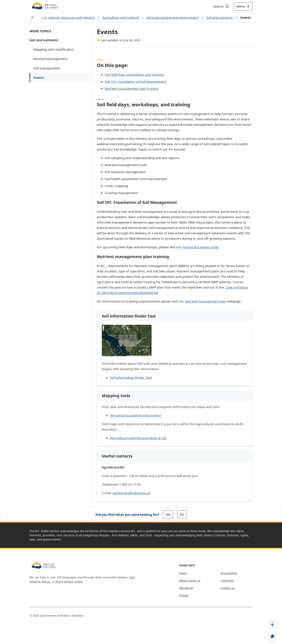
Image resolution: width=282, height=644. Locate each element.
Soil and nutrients (219, 18)
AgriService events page (200, 247)
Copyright (227, 580)
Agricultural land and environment (173, 18)
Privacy (184, 595)
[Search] (221, 6)
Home (183, 573)
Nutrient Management (50, 59)
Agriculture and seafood (121, 18)
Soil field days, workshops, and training (134, 75)
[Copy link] (272, 636)
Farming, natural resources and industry (64, 18)
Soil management (47, 68)
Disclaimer (186, 588)
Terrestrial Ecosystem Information (136, 415)
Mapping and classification (54, 49)
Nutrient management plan (205, 301)
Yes (168, 514)
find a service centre (69, 581)
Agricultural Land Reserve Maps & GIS (138, 438)
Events (39, 78)
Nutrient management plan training (132, 89)
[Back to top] (272, 624)
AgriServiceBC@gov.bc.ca (131, 493)
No (182, 514)
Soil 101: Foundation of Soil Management (136, 82)
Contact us (228, 588)
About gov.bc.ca (190, 580)
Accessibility (229, 573)
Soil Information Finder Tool (131, 378)
